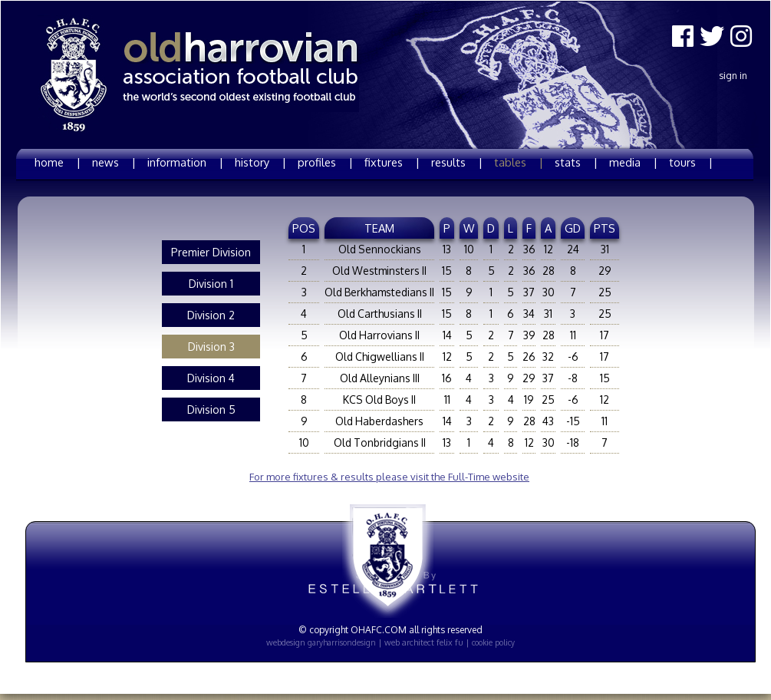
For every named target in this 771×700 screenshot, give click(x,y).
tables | (519, 162)
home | (58, 162)
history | (260, 162)
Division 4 (211, 378)
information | (185, 162)
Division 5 (211, 409)
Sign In (733, 76)
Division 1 (211, 284)
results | (457, 162)
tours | (691, 162)
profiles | (325, 162)
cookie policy (493, 642)
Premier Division (211, 252)
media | (633, 162)
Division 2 (211, 315)
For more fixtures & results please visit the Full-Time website (389, 477)
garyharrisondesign (342, 642)
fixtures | (392, 162)
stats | (576, 162)
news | (114, 162)
